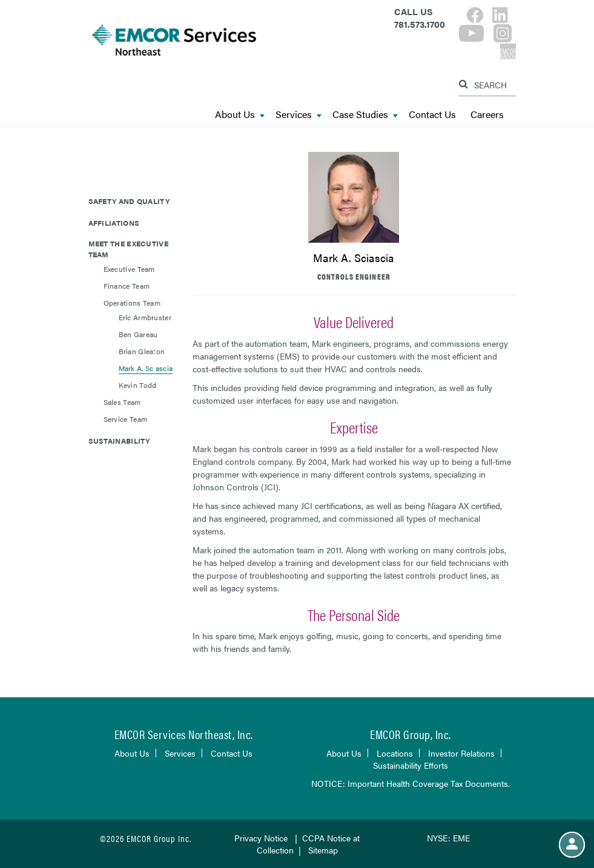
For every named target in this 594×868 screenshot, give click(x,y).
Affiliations (114, 223)
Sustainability (119, 441)
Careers (487, 115)
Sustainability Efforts (411, 765)
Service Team (126, 419)
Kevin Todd (138, 385)
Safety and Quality (129, 201)
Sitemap (323, 850)
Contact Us (432, 115)
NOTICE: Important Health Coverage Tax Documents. (411, 783)
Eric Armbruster (145, 317)
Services (299, 115)
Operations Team (132, 303)
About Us (240, 115)
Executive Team (129, 269)
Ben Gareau (138, 334)
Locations (395, 753)
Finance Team (127, 286)
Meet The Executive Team (128, 249)
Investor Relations (461, 753)
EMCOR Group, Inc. (411, 734)
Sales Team (122, 402)
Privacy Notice (261, 838)
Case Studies (365, 115)
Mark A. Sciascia (146, 368)
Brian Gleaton (142, 351)
